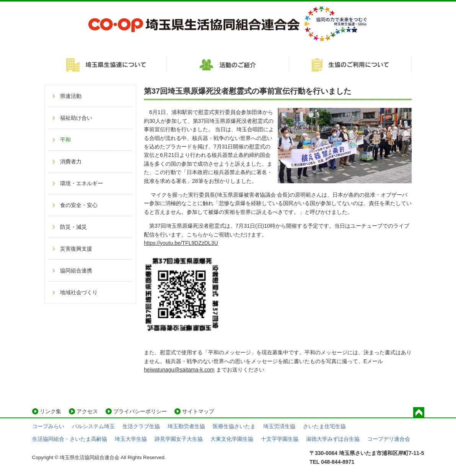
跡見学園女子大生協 (179, 439)
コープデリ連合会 (389, 439)
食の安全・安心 (79, 205)
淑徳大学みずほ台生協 (333, 439)
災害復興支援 (76, 249)
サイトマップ (198, 411)
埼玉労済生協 (279, 426)
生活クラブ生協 (141, 426)
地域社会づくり (79, 292)
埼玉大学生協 (131, 439)
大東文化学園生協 (232, 439)
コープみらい (48, 426)
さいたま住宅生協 (324, 426)
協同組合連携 (76, 271)
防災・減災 (73, 227)
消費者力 (71, 161)
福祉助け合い (76, 118)
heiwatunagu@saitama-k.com (179, 370)
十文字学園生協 (280, 439)
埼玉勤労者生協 (186, 426)
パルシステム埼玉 (93, 426)
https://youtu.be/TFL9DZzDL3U (181, 243)
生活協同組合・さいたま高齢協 (70, 439)
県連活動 (71, 96)
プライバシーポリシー (140, 411)
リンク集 (50, 411)
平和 (65, 140)
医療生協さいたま (234, 426)
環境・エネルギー (81, 183)
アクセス (87, 411)
